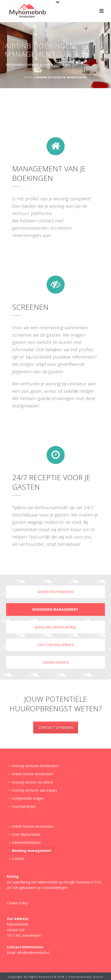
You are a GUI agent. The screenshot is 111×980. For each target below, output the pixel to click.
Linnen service (55, 662)
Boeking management (30, 851)
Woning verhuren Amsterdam (34, 766)
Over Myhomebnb (25, 834)
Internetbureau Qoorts (86, 977)
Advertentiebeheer (55, 592)
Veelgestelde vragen (26, 798)
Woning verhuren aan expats (33, 790)
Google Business (77, 882)
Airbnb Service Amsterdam (31, 826)
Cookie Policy (17, 903)
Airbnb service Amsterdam (31, 774)
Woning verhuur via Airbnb (31, 782)
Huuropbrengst (22, 806)
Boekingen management (55, 609)
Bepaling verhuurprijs (55, 627)
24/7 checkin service (55, 645)
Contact (17, 859)
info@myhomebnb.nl (33, 953)
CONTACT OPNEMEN (56, 727)
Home (28, 77)
